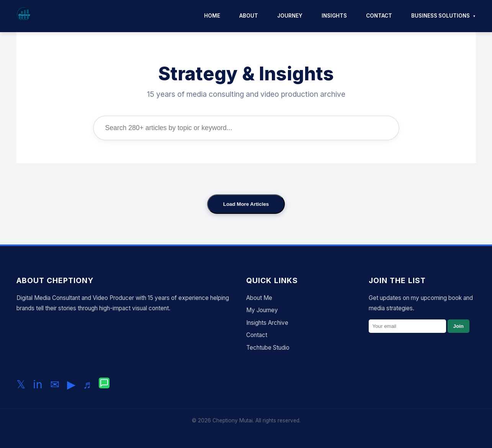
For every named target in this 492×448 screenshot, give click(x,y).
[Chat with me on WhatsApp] (104, 384)
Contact (379, 16)
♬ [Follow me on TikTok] (87, 384)
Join (458, 326)
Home (212, 16)
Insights (334, 16)
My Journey (262, 310)
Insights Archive (267, 323)
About (249, 16)
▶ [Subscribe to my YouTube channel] (71, 384)
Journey (290, 16)
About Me (259, 298)
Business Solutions (441, 16)
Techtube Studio (268, 348)
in (38, 384)
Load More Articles (246, 204)
